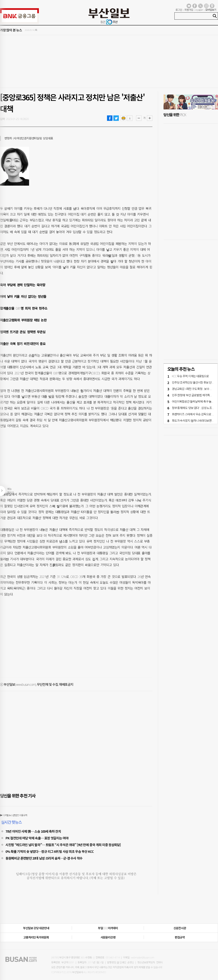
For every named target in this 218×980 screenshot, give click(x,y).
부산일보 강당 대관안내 (36, 928)
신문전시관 (180, 928)
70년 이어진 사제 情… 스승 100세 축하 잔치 (33, 831)
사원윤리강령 (108, 937)
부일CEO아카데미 (108, 928)
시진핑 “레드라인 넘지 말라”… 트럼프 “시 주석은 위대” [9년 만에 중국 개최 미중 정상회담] (63, 845)
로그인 (179, 10)
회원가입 (189, 10)
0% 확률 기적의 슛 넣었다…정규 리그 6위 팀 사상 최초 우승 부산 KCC (50, 851)
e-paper (199, 10)
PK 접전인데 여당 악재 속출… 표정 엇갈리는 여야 (37, 838)
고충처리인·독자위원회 (36, 937)
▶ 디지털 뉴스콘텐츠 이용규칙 (14, 815)
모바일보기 (211, 10)
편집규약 (180, 937)
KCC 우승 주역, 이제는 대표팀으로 (190, 376)
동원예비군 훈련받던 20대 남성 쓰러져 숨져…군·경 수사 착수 (44, 858)
